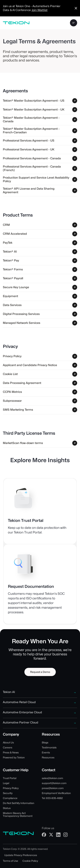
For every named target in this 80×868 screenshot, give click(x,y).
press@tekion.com (53, 788)
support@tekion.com (54, 783)
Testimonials (49, 748)
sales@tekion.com (52, 778)
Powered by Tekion (14, 757)
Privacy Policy (11, 788)
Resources (48, 757)
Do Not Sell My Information (19, 803)
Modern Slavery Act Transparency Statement (18, 815)
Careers (8, 748)
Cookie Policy (30, 861)
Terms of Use (10, 861)
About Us (8, 743)
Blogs (45, 743)
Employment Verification (56, 793)
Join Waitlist (40, 10)
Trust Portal (10, 778)
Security (8, 793)
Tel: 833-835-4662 (52, 798)
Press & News (11, 753)
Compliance (10, 798)
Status (7, 808)
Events (46, 753)
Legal (6, 783)
